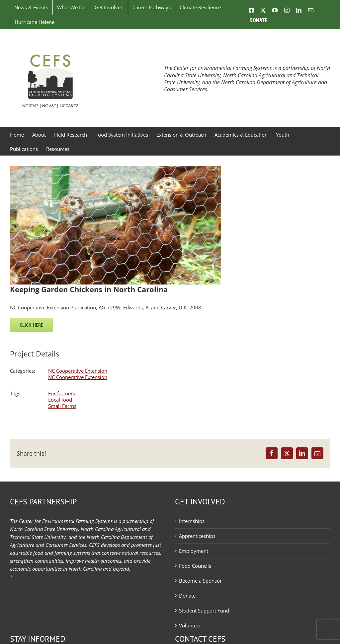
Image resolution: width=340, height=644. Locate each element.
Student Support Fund (204, 611)
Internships (192, 521)
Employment (194, 551)
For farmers (62, 393)
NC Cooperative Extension (78, 371)
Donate (187, 596)
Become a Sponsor (200, 581)
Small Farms (62, 406)
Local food (60, 400)
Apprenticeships (197, 536)
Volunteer (190, 625)
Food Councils (195, 566)
